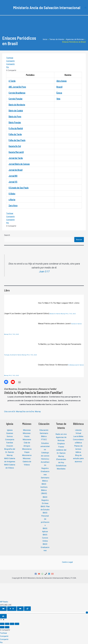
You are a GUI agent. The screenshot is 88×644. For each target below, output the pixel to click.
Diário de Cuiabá (16, 110)
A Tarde (12, 81)
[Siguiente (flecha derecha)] (7, 627)
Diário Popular (15, 122)
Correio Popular (16, 99)
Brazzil (59, 87)
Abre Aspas (62, 81)
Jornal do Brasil (16, 170)
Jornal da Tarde (16, 158)
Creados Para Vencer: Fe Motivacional (36, 365)
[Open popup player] (27, 609)
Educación (44, 430)
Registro (45, 468)
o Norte (12, 199)
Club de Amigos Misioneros (27, 446)
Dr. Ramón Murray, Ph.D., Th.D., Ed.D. (65, 314)
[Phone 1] (46, 574)
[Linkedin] (49, 574)
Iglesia (10, 430)
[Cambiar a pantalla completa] (7, 624)
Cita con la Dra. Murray (31, 411)
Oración (10, 446)
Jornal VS (13, 182)
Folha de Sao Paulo (17, 140)
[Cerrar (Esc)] (17, 624)
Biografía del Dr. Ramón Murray (10, 452)
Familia (73, 324)
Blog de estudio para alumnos (78, 458)
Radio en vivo (61, 434)
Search (7, 235)
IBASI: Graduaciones (45, 547)
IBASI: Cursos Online (45, 538)
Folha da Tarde (15, 134)
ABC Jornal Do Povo (17, 87)
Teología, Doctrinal (10, 355)
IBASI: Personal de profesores (45, 519)
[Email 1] (52, 574)
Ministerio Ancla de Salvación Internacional (47, 8)
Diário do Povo (15, 116)
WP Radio (4, 602)
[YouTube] (39, 574)
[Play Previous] (3, 609)
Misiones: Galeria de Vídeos (27, 462)
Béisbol (52, 314)
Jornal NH (13, 176)
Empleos (61, 444)
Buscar (79, 240)
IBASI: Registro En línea (45, 500)
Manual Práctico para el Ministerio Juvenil (38, 324)
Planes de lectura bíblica (78, 449)
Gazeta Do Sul (15, 146)
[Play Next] (20, 609)
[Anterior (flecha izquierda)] (2, 627)
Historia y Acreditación (45, 462)
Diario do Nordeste (17, 105)
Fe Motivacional (73, 365)
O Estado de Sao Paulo (19, 188)
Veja (58, 99)
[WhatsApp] (42, 574)
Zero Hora (13, 205)
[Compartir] (12, 624)
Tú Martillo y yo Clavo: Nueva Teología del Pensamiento (43, 344)
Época (59, 93)
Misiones (27, 430)
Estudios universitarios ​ (45, 446)
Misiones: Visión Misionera (27, 436)
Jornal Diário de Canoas (19, 164)
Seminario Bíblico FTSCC (44, 436)
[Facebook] (36, 574)
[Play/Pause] (12, 609)
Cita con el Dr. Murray (13, 411)
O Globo (12, 194)
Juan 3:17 (44, 272)
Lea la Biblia (78, 436)
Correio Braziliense (17, 93)
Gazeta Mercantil (16, 152)
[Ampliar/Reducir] (2, 624)
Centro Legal (67, 562)
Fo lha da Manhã (16, 128)
